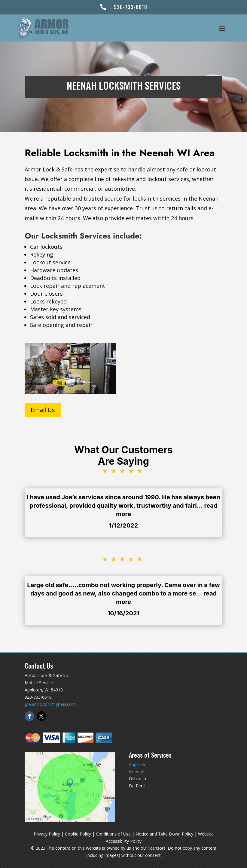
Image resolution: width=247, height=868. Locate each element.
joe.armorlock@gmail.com (50, 704)
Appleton (138, 764)
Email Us (43, 410)
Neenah (137, 772)
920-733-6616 (131, 7)
